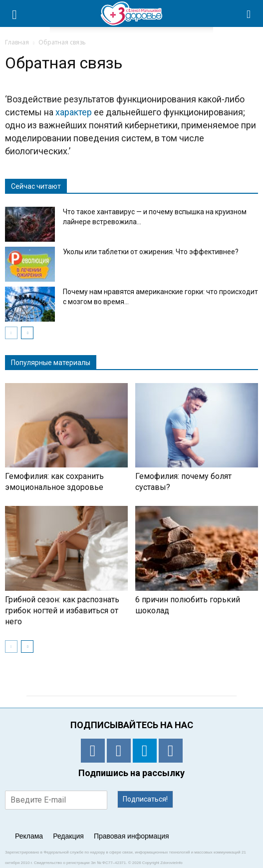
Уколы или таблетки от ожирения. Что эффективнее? (151, 252)
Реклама (29, 836)
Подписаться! (145, 799)
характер (74, 112)
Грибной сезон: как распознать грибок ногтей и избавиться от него (62, 611)
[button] (249, 13)
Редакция (68, 836)
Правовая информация (131, 836)
